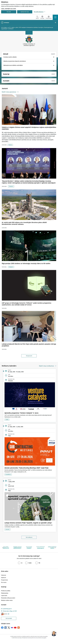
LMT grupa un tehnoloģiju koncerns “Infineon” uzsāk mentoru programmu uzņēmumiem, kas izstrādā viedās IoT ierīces (27, 304)
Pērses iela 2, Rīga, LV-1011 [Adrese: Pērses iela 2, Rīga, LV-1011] (10, 611)
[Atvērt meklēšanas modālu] (37, 18)
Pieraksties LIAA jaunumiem (8, 598)
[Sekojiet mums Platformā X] (9, 628)
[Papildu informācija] (8, 614)
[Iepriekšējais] (3, 548)
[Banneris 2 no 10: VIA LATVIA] (17, 547)
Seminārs (7, 529)
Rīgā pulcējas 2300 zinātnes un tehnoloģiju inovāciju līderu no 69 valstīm (26, 263)
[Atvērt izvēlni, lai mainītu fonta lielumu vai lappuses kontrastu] (49, 18)
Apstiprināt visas (25, 12)
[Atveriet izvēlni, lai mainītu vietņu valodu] (42, 17)
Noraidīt (9, 12)
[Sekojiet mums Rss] (19, 628)
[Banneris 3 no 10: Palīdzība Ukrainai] (29, 547)
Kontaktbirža (8, 474)
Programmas (4, 580)
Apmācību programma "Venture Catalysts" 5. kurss (21, 413)
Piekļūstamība (5, 593)
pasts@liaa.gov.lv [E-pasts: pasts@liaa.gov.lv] (7, 609)
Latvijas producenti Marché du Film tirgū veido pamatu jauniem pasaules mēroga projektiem (29, 345)
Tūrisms (10, 145)
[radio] (20, 563)
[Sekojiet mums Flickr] (12, 628)
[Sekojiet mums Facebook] (2, 628)
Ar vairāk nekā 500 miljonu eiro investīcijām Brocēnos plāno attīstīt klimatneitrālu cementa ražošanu (24, 223)
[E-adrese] (4, 614)
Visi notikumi (29, 537)
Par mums (4, 582)
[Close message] (55, 23)
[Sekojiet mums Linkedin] (6, 628)
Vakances (4, 575)
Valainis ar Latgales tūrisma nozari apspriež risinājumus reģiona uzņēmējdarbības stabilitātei (29, 128)
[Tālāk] (55, 548)
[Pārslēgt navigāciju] (55, 17)
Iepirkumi (4, 578)
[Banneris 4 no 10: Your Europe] (41, 547)
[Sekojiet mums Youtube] (15, 628)
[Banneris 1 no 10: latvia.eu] (6, 547)
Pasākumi (11, 186)
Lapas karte (4, 596)
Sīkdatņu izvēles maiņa (7, 600)
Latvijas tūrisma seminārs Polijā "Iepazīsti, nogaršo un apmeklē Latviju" (28, 523)
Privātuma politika (6, 591)
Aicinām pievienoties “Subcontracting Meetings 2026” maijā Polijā (26, 468)
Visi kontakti (9, 618)
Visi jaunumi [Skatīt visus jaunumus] (29, 356)
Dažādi (7, 420)
